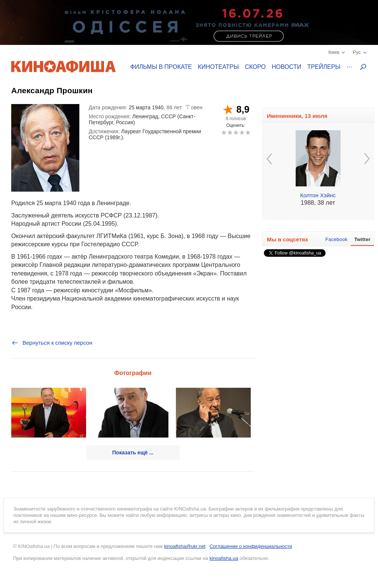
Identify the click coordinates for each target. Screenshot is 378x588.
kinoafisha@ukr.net (185, 546)
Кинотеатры (218, 67)
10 (248, 132)
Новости (286, 67)
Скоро (255, 67)
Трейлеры (324, 67)
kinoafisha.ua (224, 558)
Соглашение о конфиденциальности (251, 546)
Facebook (336, 239)
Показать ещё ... (133, 453)
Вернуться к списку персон (52, 343)
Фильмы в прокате (161, 67)
